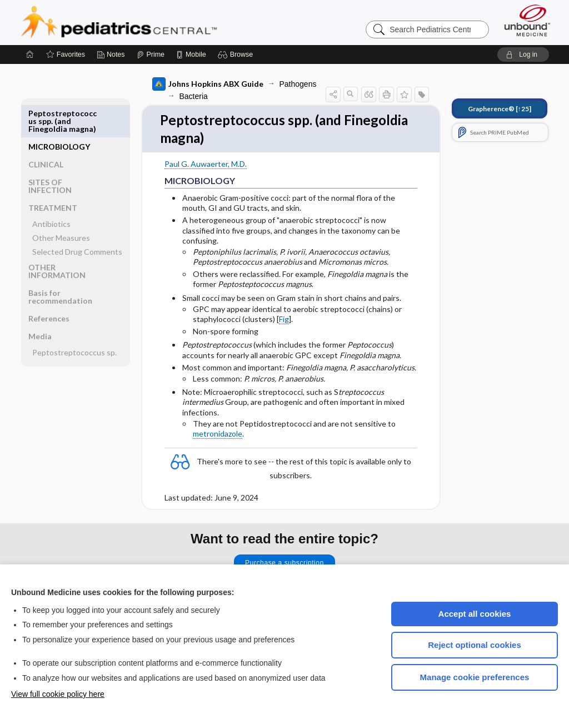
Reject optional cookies (475, 645)
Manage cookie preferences (475, 677)
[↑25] (500, 109)
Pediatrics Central (159, 22)
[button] (237, 55)
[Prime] (151, 55)
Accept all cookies (475, 614)
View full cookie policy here (58, 694)
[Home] (30, 55)
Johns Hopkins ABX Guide (208, 84)
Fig (284, 321)
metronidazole (218, 435)
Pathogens (298, 84)
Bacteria (194, 96)
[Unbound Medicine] (527, 20)
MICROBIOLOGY (59, 113)
